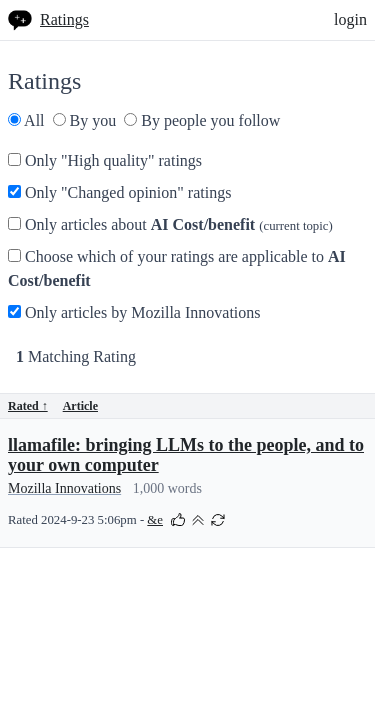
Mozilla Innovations (64, 488)
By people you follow (202, 120)
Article (80, 406)
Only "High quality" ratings (105, 160)
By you (85, 120)
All (26, 120)
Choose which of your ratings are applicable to (177, 268)
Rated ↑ (28, 406)
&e (155, 520)
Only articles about (170, 224)
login (350, 19)
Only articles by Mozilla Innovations (134, 312)
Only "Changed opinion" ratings (119, 192)
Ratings (64, 19)
